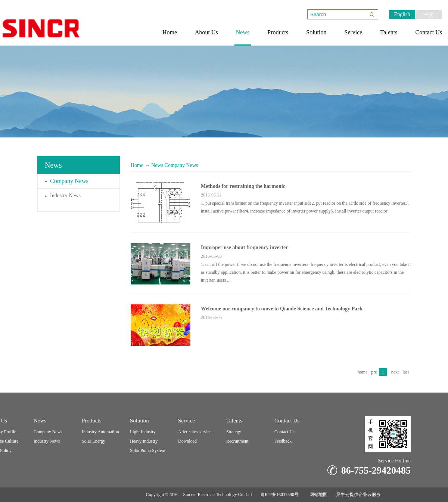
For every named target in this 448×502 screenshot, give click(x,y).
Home (137, 165)
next (395, 372)
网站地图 (317, 495)
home (363, 372)
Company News (181, 165)
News (157, 165)
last (406, 372)
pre (374, 372)
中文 (429, 14)
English (402, 14)
